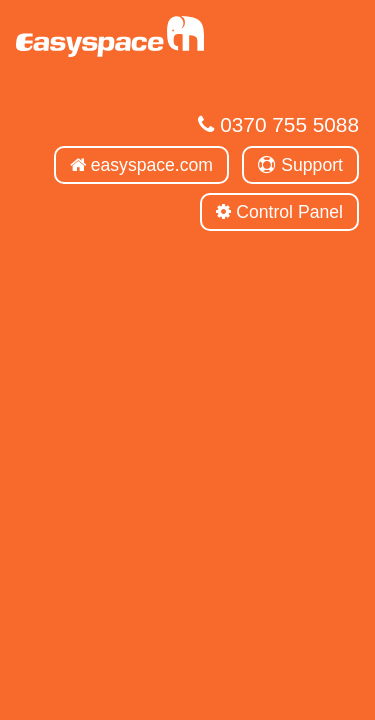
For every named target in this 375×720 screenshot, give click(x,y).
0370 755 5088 (278, 124)
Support (300, 165)
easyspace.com (141, 165)
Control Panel (279, 212)
